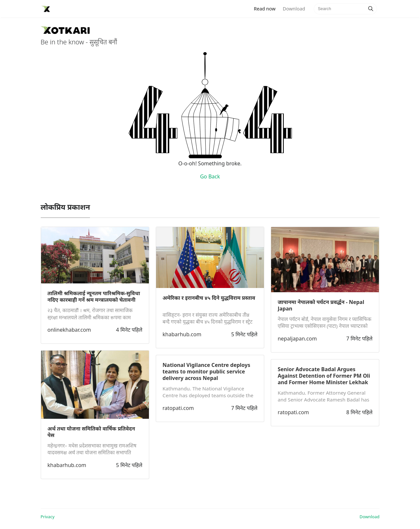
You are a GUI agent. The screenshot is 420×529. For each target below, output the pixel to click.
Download (294, 9)
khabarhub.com (67, 465)
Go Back (210, 176)
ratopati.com (178, 408)
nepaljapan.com (297, 339)
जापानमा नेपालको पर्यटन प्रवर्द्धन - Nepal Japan (321, 305)
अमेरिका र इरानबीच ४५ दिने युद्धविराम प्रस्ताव (209, 298)
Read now (267, 8)
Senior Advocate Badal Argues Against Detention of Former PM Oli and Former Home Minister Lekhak (324, 376)
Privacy (48, 517)
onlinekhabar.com (69, 330)
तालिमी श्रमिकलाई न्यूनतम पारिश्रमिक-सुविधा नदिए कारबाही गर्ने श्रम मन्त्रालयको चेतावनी (94, 296)
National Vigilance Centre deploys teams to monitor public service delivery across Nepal (206, 371)
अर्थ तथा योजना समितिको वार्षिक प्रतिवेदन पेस (91, 432)
